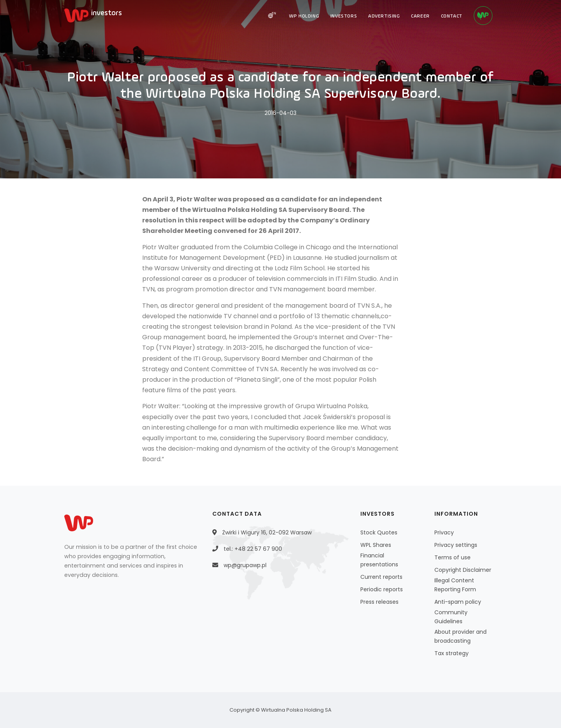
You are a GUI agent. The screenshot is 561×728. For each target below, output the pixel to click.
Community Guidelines (451, 617)
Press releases (379, 602)
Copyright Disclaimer (463, 570)
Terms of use (453, 557)
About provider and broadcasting (460, 636)
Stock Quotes (379, 532)
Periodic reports (382, 589)
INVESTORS (341, 16)
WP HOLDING (301, 16)
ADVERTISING (383, 16)
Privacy (444, 532)
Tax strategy (452, 653)
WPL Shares (376, 545)
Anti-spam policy (458, 602)
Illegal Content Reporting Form (455, 585)
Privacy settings (456, 545)
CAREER (419, 16)
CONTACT (451, 16)
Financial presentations (379, 560)
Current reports (381, 577)
